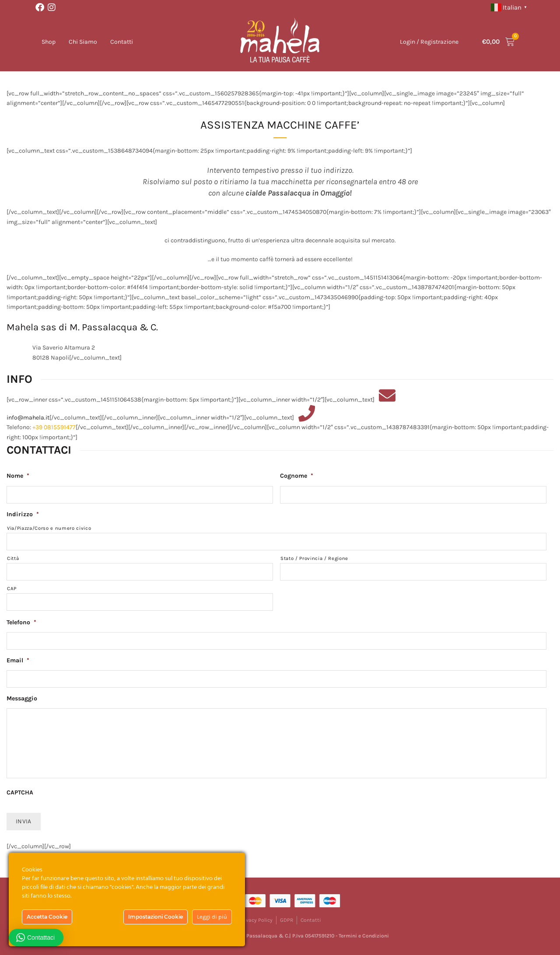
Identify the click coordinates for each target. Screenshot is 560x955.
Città (13, 558)
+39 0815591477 (54, 427)
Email (18, 660)
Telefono (21, 622)
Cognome (297, 476)
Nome (18, 476)
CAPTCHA (20, 792)
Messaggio (22, 698)
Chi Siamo (83, 42)
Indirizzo (23, 514)
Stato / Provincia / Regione (314, 558)
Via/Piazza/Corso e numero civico (49, 528)
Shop (49, 42)
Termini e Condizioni (364, 936)
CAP (12, 589)
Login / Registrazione (429, 42)
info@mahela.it (28, 418)
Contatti (122, 42)
